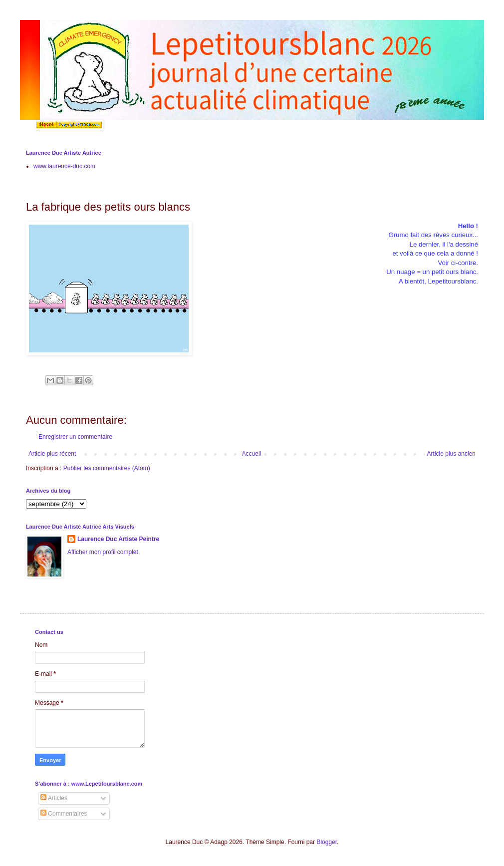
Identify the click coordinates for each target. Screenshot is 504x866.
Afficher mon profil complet (103, 552)
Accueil (252, 454)
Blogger (327, 842)
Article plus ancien (451, 454)
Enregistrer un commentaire (75, 437)
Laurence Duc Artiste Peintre (118, 539)
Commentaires (64, 814)
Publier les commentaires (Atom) (107, 468)
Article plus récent (52, 454)
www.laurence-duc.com (64, 166)
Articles (54, 798)
